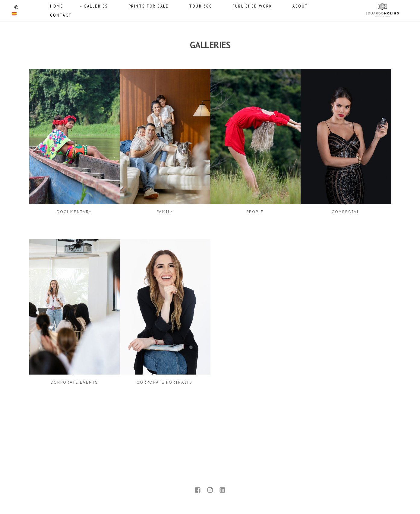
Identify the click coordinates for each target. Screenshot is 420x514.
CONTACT (61, 15)
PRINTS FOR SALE (149, 6)
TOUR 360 (201, 6)
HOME (57, 6)
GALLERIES (96, 6)
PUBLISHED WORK (252, 6)
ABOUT (300, 6)
